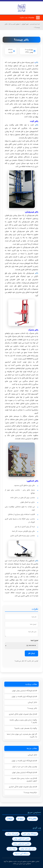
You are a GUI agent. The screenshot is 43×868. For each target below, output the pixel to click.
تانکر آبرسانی (32, 702)
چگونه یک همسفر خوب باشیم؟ (26, 728)
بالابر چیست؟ (32, 708)
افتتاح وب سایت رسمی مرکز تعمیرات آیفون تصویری (24, 780)
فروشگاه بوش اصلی (30, 834)
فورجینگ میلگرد (12, 834)
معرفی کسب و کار (14, 24)
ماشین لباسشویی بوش (21, 844)
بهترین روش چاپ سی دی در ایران (25, 767)
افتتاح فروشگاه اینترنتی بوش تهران (24, 691)
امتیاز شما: (34, 641)
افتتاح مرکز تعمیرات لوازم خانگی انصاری (23, 714)
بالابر (36, 62)
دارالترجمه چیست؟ (30, 792)
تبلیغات (10, 819)
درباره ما (21, 819)
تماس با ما (32, 819)
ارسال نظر (31, 653)
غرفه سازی (12, 849)
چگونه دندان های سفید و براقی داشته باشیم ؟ (23, 721)
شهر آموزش (25, 24)
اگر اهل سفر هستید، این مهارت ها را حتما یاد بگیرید (22, 735)
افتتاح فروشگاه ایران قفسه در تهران (24, 696)
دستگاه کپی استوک (22, 854)
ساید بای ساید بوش (28, 849)
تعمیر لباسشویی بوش (21, 839)
